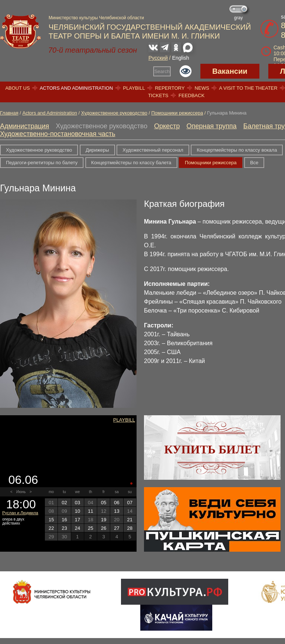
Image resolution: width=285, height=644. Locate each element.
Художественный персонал (153, 150)
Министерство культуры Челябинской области (96, 18)
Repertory (170, 88)
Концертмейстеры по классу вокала (237, 150)
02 (64, 503)
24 (77, 528)
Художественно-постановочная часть (58, 134)
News (202, 88)
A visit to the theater (248, 88)
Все (254, 163)
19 (104, 520)
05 (104, 503)
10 (77, 511)
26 (104, 528)
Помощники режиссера (177, 113)
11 (91, 511)
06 (117, 503)
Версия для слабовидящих (186, 71)
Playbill (134, 88)
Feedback (191, 95)
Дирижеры (97, 150)
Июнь (21, 492)
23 (64, 528)
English (181, 58)
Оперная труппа (212, 126)
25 (91, 528)
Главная (9, 113)
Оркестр (167, 126)
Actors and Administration (76, 88)
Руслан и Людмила (20, 513)
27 (117, 528)
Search (162, 71)
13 (117, 511)
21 (130, 520)
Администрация (24, 126)
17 (77, 520)
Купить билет (212, 449)
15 (51, 520)
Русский (158, 58)
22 (51, 528)
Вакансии (230, 71)
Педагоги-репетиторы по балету (42, 163)
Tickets (158, 95)
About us (17, 88)
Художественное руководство (114, 113)
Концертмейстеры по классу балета (131, 163)
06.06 (23, 480)
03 (77, 503)
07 (130, 503)
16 (64, 520)
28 (130, 528)
